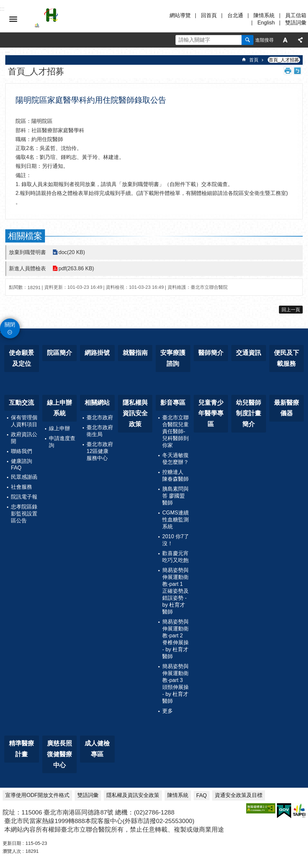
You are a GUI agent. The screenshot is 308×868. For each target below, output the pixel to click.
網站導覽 (180, 15)
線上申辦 (59, 428)
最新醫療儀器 (287, 408)
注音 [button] (297, 71)
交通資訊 (249, 353)
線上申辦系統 (59, 408)
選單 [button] (13, 19)
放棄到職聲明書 (27, 252)
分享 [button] (300, 40)
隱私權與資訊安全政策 (135, 413)
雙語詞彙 (296, 23)
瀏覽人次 (12, 851)
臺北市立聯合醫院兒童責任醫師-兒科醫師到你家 (175, 431)
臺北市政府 (100, 417)
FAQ (202, 795)
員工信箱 (296, 15)
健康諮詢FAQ (21, 464)
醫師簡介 (211, 353)
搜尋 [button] (248, 40)
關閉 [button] (10, 325)
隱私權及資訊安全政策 (133, 795)
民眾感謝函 (24, 477)
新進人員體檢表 (27, 268)
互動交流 (21, 403)
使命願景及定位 (21, 358)
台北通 (235, 15)
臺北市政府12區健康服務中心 (100, 451)
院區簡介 (59, 353)
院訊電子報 (24, 497)
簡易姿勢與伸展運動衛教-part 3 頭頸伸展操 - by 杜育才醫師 (175, 684)
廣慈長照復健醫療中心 (59, 754)
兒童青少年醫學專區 (211, 413)
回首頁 (209, 15)
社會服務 (21, 487)
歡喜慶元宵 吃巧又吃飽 (175, 557)
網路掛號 (97, 353)
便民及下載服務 (287, 358)
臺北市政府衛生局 (100, 431)
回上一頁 (291, 310)
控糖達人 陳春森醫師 (175, 475)
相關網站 (97, 403)
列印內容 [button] (288, 71)
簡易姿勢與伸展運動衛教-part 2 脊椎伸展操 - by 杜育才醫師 (175, 639)
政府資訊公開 (24, 438)
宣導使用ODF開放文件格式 (37, 795)
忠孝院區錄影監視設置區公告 (24, 514)
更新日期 (12, 843)
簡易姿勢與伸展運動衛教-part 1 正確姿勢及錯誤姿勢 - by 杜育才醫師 (175, 591)
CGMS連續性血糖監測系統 (175, 520)
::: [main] (7, 53)
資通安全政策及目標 (239, 795)
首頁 (254, 60)
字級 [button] (285, 40)
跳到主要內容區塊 (3, 3)
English (266, 23)
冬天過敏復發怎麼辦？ (175, 459)
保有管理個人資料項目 (24, 421)
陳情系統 (264, 15)
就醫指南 (135, 353)
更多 (168, 711)
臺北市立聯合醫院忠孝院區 (93, 19)
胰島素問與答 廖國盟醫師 (175, 496)
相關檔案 (25, 236)
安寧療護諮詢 (173, 358)
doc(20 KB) (72, 252)
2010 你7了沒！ (176, 540)
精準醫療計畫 (21, 749)
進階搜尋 (264, 40)
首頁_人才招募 (284, 60)
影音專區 (173, 403)
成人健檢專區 (97, 749)
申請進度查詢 (62, 442)
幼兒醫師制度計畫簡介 (249, 413)
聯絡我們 (21, 451)
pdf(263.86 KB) (76, 268)
